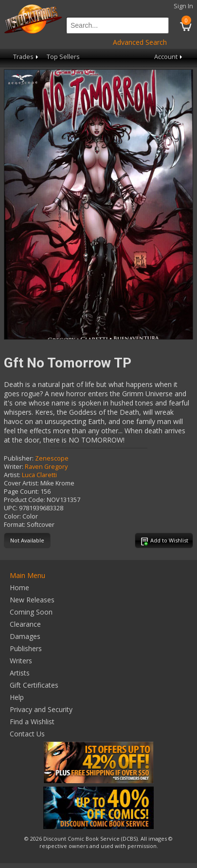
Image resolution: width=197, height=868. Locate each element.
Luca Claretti (39, 475)
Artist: (12, 475)
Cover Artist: (21, 483)
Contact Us (27, 734)
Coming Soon (31, 612)
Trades (27, 57)
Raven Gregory (46, 467)
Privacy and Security (41, 709)
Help (17, 697)
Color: (12, 516)
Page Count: (21, 492)
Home (19, 588)
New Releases (32, 600)
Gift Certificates (34, 685)
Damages (25, 636)
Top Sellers (63, 57)
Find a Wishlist (32, 722)
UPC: (11, 508)
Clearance (25, 624)
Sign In (183, 6)
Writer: (14, 467)
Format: (15, 525)
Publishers (26, 648)
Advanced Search (140, 42)
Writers (21, 661)
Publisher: (19, 458)
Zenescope (52, 458)
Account (169, 57)
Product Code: (25, 500)
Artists (20, 673)
